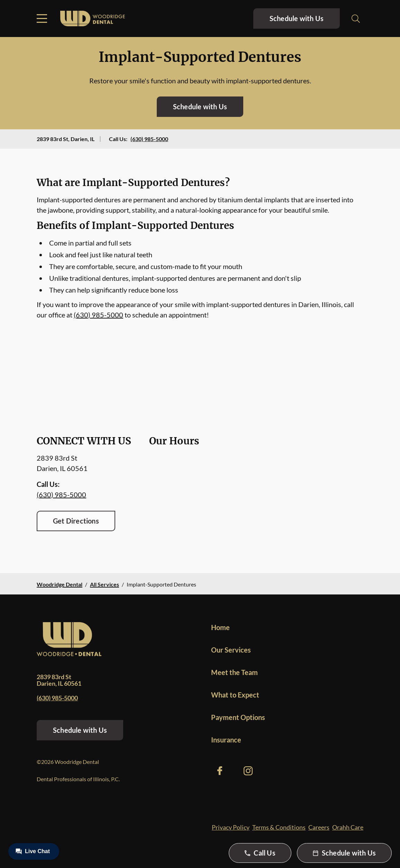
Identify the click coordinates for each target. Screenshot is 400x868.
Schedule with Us (297, 18)
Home (220, 627)
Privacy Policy (231, 827)
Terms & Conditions (279, 827)
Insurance (226, 740)
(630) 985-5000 (149, 139)
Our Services (231, 650)
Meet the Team (234, 672)
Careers (319, 827)
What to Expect (235, 695)
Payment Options (238, 717)
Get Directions (76, 521)
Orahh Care (348, 827)
